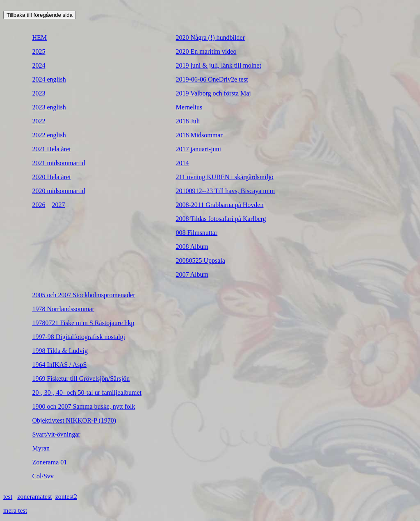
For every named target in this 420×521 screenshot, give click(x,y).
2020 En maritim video (206, 51)
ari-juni (211, 149)
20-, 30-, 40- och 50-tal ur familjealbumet (87, 392)
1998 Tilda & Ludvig (60, 351)
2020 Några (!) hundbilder (210, 38)
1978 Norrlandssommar (63, 309)
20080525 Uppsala (200, 260)
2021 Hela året (51, 149)
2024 (39, 65)
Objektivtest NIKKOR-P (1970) (74, 420)
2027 (58, 205)
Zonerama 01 (49, 462)
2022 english (49, 135)
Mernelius (189, 107)
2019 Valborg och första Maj (213, 93)
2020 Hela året (51, 177)
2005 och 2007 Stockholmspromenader (83, 295)
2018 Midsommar (199, 135)
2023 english (49, 107)
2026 (39, 205)
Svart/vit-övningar (56, 434)
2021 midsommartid (58, 163)
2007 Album (192, 274)
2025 (39, 51)
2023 (39, 93)
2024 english (49, 79)
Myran (41, 448)
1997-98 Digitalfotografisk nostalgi (79, 337)
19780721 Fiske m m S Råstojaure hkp (83, 323)
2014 (182, 163)
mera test (15, 511)
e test (241, 79)
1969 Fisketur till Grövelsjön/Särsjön (81, 379)
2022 (39, 121)
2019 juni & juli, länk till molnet (218, 65)
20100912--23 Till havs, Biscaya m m (225, 191)
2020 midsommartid (58, 191)
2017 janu (189, 149)
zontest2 (66, 497)
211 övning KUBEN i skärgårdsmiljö (224, 177)
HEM (39, 38)
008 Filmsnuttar (196, 233)
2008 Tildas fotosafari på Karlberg (221, 219)
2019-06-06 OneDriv (203, 79)
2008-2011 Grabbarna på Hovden (219, 205)
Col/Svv (43, 476)
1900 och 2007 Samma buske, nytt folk (83, 406)
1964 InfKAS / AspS (59, 365)
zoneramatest (34, 497)
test (8, 497)
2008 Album (192, 247)
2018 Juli (188, 121)
